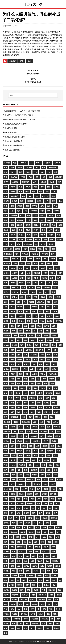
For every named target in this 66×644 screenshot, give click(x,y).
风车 (42, 604)
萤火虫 (58, 528)
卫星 (35, 220)
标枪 (32, 379)
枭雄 (26, 379)
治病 (54, 398)
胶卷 (34, 513)
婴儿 (42, 283)
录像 (14, 321)
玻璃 (24, 446)
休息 (20, 187)
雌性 (51, 595)
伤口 (35, 187)
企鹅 (5, 187)
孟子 (38, 288)
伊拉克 (13, 187)
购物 (30, 552)
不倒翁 (20, 167)
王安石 (46, 441)
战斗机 (28, 331)
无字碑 (20, 350)
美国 (32, 499)
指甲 (5, 340)
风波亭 (35, 604)
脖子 (55, 513)
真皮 (26, 470)
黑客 (12, 628)
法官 (19, 403)
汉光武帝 (49, 393)
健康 (34, 191)
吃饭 (29, 235)
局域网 (31, 302)
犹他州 (13, 436)
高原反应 (7, 619)
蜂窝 (17, 537)
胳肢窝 (26, 513)
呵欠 (12, 244)
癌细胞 (46, 460)
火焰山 (56, 422)
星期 (55, 355)
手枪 (54, 331)
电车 (42, 455)
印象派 (49, 220)
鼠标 (26, 628)
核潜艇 (52, 379)
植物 (26, 383)
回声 (53, 254)
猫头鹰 (20, 441)
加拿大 (56, 211)
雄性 (33, 595)
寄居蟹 (6, 297)
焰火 (15, 431)
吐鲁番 (43, 235)
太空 (22, 278)
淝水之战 (47, 412)
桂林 (5, 383)
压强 (12, 225)
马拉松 (14, 614)
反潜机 (36, 225)
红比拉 (21, 494)
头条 (59, 278)
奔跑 (5, 283)
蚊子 (59, 532)
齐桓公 (40, 628)
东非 (44, 167)
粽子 (5, 494)
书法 (44, 177)
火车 (20, 427)
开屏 (29, 316)
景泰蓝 (28, 359)
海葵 (5, 412)
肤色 (12, 508)
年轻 (40, 312)
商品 (40, 249)
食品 (12, 609)
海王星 (56, 407)
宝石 (47, 292)
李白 (20, 374)
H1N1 (38, 163)
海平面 (33, 407)
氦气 (55, 388)
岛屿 (5, 307)
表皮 (56, 542)
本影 (47, 369)
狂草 (20, 436)
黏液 (5, 628)
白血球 (13, 465)
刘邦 (26, 211)
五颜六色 (15, 182)
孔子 (49, 283)
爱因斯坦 (44, 431)
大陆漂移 (37, 273)
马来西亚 (23, 614)
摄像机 (41, 340)
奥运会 (21, 283)
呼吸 (22, 61)
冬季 (53, 201)
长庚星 (6, 590)
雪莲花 (59, 595)
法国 (12, 403)
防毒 (29, 590)
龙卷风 (56, 628)
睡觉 (14, 475)
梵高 (12, 383)
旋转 (12, 350)
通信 (14, 571)
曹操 (5, 364)
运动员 (26, 566)
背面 (5, 513)
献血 (27, 441)
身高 (54, 556)
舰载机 (6, 523)
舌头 (37, 518)
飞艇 (55, 604)
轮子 (19, 561)
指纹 (12, 340)
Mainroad (48, 641)
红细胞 (29, 494)
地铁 (29, 264)
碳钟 (49, 475)
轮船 (32, 561)
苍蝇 (47, 523)
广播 (5, 316)
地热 (15, 264)
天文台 (53, 273)
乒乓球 (23, 177)
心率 (5, 326)
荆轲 (19, 528)
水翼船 (40, 393)
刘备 (12, 211)
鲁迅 (14, 624)
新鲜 (60, 345)
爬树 (35, 431)
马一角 (58, 609)
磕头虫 (21, 479)
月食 (47, 364)
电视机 (28, 455)
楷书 (39, 383)
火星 (42, 422)
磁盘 (14, 479)
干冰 (20, 312)
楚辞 (32, 383)
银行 (27, 585)
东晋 (37, 167)
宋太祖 (24, 292)
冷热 (42, 206)
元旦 (47, 191)
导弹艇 (43, 297)
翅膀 (46, 499)
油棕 (40, 398)
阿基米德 (52, 590)
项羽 (5, 604)
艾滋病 (28, 523)
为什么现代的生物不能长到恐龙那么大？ (19, 115)
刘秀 (19, 211)
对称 (29, 297)
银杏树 (11, 585)
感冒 (54, 326)
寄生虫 (14, 297)
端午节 (24, 489)
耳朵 (12, 503)
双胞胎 (20, 225)
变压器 (6, 230)
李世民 (13, 374)
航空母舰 (54, 518)
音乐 (56, 600)
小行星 (58, 297)
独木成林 (34, 436)
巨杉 (42, 307)
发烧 (53, 225)
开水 (35, 316)
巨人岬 (35, 307)
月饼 (54, 364)
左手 (27, 307)
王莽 (12, 446)
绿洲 (5, 499)
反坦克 (28, 225)
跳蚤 (47, 556)
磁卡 (55, 475)
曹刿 (55, 359)
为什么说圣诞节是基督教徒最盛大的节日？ (20, 119)
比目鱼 (43, 388)
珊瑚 (31, 446)
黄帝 (44, 624)
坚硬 (49, 264)
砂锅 (27, 475)
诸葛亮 (6, 552)
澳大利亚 (7, 422)
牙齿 (52, 431)
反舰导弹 (45, 225)
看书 (19, 470)
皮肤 (30, 465)
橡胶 (52, 383)
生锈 (12, 451)
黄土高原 (35, 624)
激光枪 (16, 422)
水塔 (26, 393)
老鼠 (5, 503)
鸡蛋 (20, 624)
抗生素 (23, 335)
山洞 (55, 302)
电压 (35, 451)
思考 (19, 326)
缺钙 (12, 499)
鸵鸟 (27, 624)
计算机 (46, 547)
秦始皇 (59, 479)
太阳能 (44, 278)
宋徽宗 (32, 292)
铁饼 (40, 580)
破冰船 (35, 475)
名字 (35, 235)
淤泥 (5, 417)
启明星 (13, 240)
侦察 (49, 187)
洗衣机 (46, 403)
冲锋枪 (35, 206)
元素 (5, 196)
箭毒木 (46, 489)
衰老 (5, 547)
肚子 (45, 503)
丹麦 (35, 172)
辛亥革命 (55, 561)
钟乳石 (54, 576)
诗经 (53, 547)
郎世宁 (28, 571)
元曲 (54, 191)
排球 (19, 340)
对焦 (22, 297)
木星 (32, 369)
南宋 (59, 216)
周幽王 (59, 240)
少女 (5, 302)
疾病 (20, 460)
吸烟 (45, 240)
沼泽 (5, 403)
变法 (14, 230)
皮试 (37, 465)
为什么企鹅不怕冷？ (11, 132)
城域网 (13, 268)
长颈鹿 (14, 590)
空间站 (53, 484)
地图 (60, 259)
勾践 (22, 216)
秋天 (45, 479)
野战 (55, 571)
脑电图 (48, 513)
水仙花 (18, 393)
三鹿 (5, 167)
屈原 (49, 302)
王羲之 (54, 441)
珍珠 (37, 446)
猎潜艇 (49, 436)
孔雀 (55, 283)
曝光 (49, 359)
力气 (49, 211)
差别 (49, 307)
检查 (19, 383)
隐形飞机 (25, 595)
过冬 (5, 566)
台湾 (44, 230)
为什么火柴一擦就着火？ (13, 141)
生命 (5, 451)
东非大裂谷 (53, 167)
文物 (53, 345)
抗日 (15, 335)
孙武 (23, 288)
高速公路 (45, 619)
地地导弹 (7, 264)
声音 (27, 268)
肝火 (57, 503)
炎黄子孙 (57, 427)
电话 (35, 455)
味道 (5, 244)
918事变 (7, 163)
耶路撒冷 (20, 503)
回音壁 (6, 259)
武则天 (23, 388)
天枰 (60, 273)
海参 (19, 407)
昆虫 (19, 355)
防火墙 (36, 590)
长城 (54, 585)
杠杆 (27, 374)
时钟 (12, 355)
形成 (35, 321)
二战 (50, 177)
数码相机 (45, 345)
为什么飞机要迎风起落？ (13, 150)
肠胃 (5, 508)
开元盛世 (20, 316)
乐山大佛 (14, 177)
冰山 (60, 201)
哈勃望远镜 (28, 244)
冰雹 (27, 206)
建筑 (12, 316)
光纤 (23, 196)
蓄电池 (23, 532)
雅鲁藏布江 (42, 595)
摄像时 (33, 340)
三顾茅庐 (57, 163)
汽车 (17, 398)
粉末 (53, 489)
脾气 (22, 518)
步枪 (15, 388)
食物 (19, 609)
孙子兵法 (15, 288)
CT (32, 163)
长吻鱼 (46, 585)
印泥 (42, 220)
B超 (15, 163)
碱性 (42, 475)
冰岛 (5, 206)
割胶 (42, 211)
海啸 (26, 407)
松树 (5, 379)
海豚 (19, 412)
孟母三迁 (47, 288)
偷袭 (40, 191)
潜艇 (52, 417)
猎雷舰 (58, 436)
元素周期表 (14, 196)
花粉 (40, 523)
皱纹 (44, 465)
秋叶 (38, 479)
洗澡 (32, 403)
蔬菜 (38, 532)
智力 (35, 359)
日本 (48, 350)
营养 (5, 532)
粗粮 (60, 489)
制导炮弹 (34, 211)
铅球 (47, 580)
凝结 (49, 206)
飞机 (49, 604)
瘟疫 (34, 460)
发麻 (60, 225)
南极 (5, 220)
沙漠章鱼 (32, 398)
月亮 (12, 364)
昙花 (26, 355)
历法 (5, 225)
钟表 (12, 580)
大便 (57, 268)
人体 (35, 182)
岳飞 (12, 307)
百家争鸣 (22, 465)
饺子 (32, 609)
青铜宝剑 (23, 600)
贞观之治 (22, 552)
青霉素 (32, 600)
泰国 (26, 403)
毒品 (35, 388)
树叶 (44, 379)
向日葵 (51, 235)
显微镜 (20, 359)
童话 (17, 489)
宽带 (53, 292)
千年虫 (51, 216)
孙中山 (6, 288)
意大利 (46, 326)
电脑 (14, 455)
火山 (35, 422)
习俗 (30, 177)
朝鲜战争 (15, 369)
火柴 (48, 422)
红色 (37, 494)
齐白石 (48, 628)
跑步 (27, 556)
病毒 (27, 460)
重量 (49, 571)
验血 (55, 614)
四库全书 (45, 254)
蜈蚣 (24, 537)
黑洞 (19, 628)
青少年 (6, 600)
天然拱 (6, 278)
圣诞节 (53, 259)
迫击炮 (58, 566)
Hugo (39, 641)
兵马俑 (14, 201)
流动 (54, 403)
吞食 (5, 240)
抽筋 (38, 335)
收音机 (49, 340)
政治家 (14, 345)
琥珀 (52, 446)
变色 (20, 230)
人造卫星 (43, 182)
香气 (44, 609)
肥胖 (19, 508)
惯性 (39, 326)
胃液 (44, 508)
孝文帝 (31, 288)
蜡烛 (57, 537)
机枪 (5, 374)
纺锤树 (44, 494)
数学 (37, 345)
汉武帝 (58, 393)
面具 (50, 600)
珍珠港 (45, 446)
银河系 (20, 585)
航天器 (45, 518)
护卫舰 (31, 335)
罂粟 (19, 499)
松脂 (12, 379)
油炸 (47, 398)
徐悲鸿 (49, 321)
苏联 (5, 528)
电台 (42, 451)
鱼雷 (58, 619)
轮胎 (26, 561)
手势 (40, 331)
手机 (47, 331)
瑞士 (59, 446)
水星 (32, 393)
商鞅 (53, 249)
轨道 (5, 561)
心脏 (12, 326)
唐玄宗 (18, 249)
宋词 (40, 292)
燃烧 (29, 431)
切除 (5, 211)
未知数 (39, 369)
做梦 (27, 191)
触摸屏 (38, 547)
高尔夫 (26, 619)
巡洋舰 (20, 307)
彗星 (29, 321)
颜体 (20, 604)
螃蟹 (19, 542)
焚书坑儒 (7, 431)
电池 (59, 451)
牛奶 (59, 431)
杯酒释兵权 (53, 374)
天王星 (14, 278)
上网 (12, 167)
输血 (47, 561)
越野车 (6, 556)
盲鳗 (12, 470)
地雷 (35, 264)
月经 (40, 364)
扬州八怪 (7, 335)
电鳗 (49, 455)
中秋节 (13, 172)
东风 (5, 172)
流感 (5, 407)
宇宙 (55, 288)
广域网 (55, 312)
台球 (50, 230)
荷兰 (31, 528)
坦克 (55, 264)
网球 (26, 499)
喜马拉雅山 (8, 254)
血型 (36, 542)
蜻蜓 (5, 542)
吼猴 (52, 240)
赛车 (37, 552)
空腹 (45, 484)
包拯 (29, 216)
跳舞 (40, 556)
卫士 (29, 220)
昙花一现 (34, 355)
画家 (5, 460)
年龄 (47, 312)
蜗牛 (37, 537)
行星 (43, 542)
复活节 (35, 268)
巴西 (55, 307)
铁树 (24, 580)
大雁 (45, 273)
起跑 (53, 552)
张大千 (49, 316)
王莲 (5, 446)
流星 (12, 407)
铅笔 (54, 580)
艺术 (20, 523)
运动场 (35, 566)
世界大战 (29, 167)
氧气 (30, 61)
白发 (5, 465)
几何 (55, 206)
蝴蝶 (12, 542)
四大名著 (35, 254)
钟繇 (5, 580)
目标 (57, 465)
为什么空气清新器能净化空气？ (15, 124)
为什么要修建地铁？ (11, 128)
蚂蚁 (45, 532)
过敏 (12, 566)
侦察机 (56, 187)
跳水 (34, 556)
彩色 (42, 321)
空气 (29, 484)
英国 (12, 528)
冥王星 (39, 201)
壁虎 (20, 268)
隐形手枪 (15, 595)
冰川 (12, 206)
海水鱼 (48, 407)
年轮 (34, 312)
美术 (39, 499)
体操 (42, 187)
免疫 (30, 196)
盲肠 (5, 470)
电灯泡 (6, 455)
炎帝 (49, 427)
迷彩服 (6, 571)
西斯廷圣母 (21, 547)
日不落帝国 (39, 350)
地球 (22, 264)
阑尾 (22, 590)
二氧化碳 (13, 61)
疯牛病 (13, 460)
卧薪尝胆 (20, 220)
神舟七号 (30, 479)
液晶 (39, 412)
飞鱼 (5, 609)
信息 (5, 191)
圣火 (45, 259)
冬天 (47, 201)
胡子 (12, 513)
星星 (49, 355)
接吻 (26, 340)
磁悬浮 (6, 479)
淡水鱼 (56, 412)
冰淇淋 (20, 206)
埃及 (5, 268)
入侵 (37, 196)
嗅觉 (17, 254)
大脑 (22, 273)
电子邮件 (50, 451)
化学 (35, 216)
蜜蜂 (51, 537)
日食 (55, 350)
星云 (42, 355)
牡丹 (5, 436)
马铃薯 (32, 614)
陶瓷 (60, 590)
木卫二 (24, 369)
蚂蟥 (52, 532)
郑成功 (36, 571)
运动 (19, 566)
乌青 (5, 177)
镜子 (34, 585)
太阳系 (36, 278)
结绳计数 (53, 494)
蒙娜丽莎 (14, 532)
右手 (5, 235)
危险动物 (59, 220)
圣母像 (38, 259)
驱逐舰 (41, 614)
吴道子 (29, 240)
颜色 (27, 604)
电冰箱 (28, 451)
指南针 (54, 335)
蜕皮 (31, 537)
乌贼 (55, 172)
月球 (19, 364)
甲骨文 (20, 451)
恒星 (32, 326)
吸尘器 (38, 240)
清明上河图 (14, 417)
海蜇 (12, 412)
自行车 (30, 518)
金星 (22, 576)
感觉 (14, 331)
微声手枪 (59, 321)
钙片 (47, 576)
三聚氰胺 (47, 163)
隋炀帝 (6, 595)
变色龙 (28, 230)
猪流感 (6, 441)
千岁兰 (43, 216)
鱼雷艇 (6, 624)
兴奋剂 (6, 201)
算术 (38, 489)
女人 (29, 283)
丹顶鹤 (28, 172)
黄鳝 (57, 624)
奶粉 (35, 283)
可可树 (36, 230)
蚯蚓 (5, 537)
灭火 (27, 427)
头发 (52, 278)
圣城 (30, 259)
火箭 (5, 427)
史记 (57, 230)
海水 (40, 407)
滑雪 (45, 417)
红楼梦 (13, 494)
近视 (42, 566)
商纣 (47, 249)
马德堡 (6, 614)
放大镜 (6, 345)
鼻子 (32, 628)
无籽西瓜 (29, 350)
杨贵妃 (43, 374)
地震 (42, 264)
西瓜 (30, 547)
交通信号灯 (26, 182)
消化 (32, 412)
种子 (52, 479)
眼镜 (55, 470)
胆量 (56, 508)
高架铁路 (35, 619)
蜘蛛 (44, 537)
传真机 (28, 187)
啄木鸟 (32, 249)
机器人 (54, 369)
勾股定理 (14, 216)
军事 (22, 201)
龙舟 (5, 633)
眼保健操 (34, 470)
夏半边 (43, 268)
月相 (34, 364)
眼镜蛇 (6, 475)
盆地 (50, 465)
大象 (29, 273)
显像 (12, 359)
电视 (20, 455)
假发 (20, 191)
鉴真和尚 (30, 576)
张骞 (57, 316)
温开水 (38, 417)
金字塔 (14, 576)
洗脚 (39, 403)
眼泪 (42, 470)
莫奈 (44, 528)
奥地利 (13, 283)
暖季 (42, 359)
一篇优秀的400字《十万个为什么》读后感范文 (21, 111)
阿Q (43, 590)
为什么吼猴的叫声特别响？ (13, 145)
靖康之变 (42, 600)
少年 (12, 302)
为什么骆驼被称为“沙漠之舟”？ (15, 137)
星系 (5, 359)
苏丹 (54, 523)
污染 (11, 398)
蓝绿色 (31, 532)
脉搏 (40, 513)
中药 (20, 172)
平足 (27, 312)
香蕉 (51, 609)
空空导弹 (37, 484)
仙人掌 (52, 182)
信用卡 (13, 191)
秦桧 (5, 484)
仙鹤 (60, 182)
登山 (54, 460)
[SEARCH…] (33, 95)
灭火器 (35, 427)
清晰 (23, 417)
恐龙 (26, 326)
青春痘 (14, 600)
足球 (14, 556)
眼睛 (49, 470)
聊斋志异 (30, 503)
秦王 (12, 484)
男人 (55, 455)
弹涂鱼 (6, 321)
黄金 (50, 624)
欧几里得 (7, 388)
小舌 (50, 297)
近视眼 (49, 566)
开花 (42, 316)
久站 (49, 172)
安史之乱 (15, 292)
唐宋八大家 (8, 249)
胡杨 (19, 513)
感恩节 (6, 331)
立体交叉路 (8, 489)
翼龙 (52, 499)
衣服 (49, 542)
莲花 (51, 528)
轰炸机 (40, 561)
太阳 (29, 278)
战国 (20, 331)
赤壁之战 (45, 552)
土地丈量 (15, 259)
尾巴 (19, 302)
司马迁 (21, 235)
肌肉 (38, 503)
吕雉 (59, 235)
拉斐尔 (46, 335)
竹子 (32, 489)
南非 (12, 220)
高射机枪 (17, 619)
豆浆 (14, 552)
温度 (30, 417)
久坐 (42, 172)
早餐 (5, 355)
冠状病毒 (30, 201)
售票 (25, 249)
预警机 (13, 604)
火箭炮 (13, 427)
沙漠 (24, 398)
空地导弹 (20, 484)
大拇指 (6, 273)
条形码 (35, 374)
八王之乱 (45, 196)
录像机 (21, 321)
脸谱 (11, 518)
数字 (22, 345)
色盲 (14, 523)
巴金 (5, 312)
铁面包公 (32, 580)
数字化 (29, 345)
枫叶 (19, 379)
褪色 (12, 547)
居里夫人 (40, 302)
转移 (12, 561)
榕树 (46, 383)
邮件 (20, 571)
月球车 (26, 364)
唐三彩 (43, 244)
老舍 (59, 499)
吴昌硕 (21, 240)
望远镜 (6, 369)
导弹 (35, 297)
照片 (22, 431)
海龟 (26, 412)
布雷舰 (13, 312)
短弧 (20, 475)
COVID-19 (23, 163)
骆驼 (48, 614)
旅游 (5, 350)
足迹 (20, 556)
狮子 (42, 436)
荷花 (37, 528)
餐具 (26, 609)
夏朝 (50, 268)
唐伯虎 (51, 244)
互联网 (6, 182)
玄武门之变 (36, 441)
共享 (53, 196)
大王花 (14, 273)
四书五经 (25, 254)
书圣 (37, 177)
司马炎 (13, 235)
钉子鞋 (39, 576)
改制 (57, 340)
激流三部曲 (26, 422)
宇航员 (6, 292)
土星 (23, 259)
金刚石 (6, 576)
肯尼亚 (26, 508)
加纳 (5, 216)
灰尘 (42, 427)
